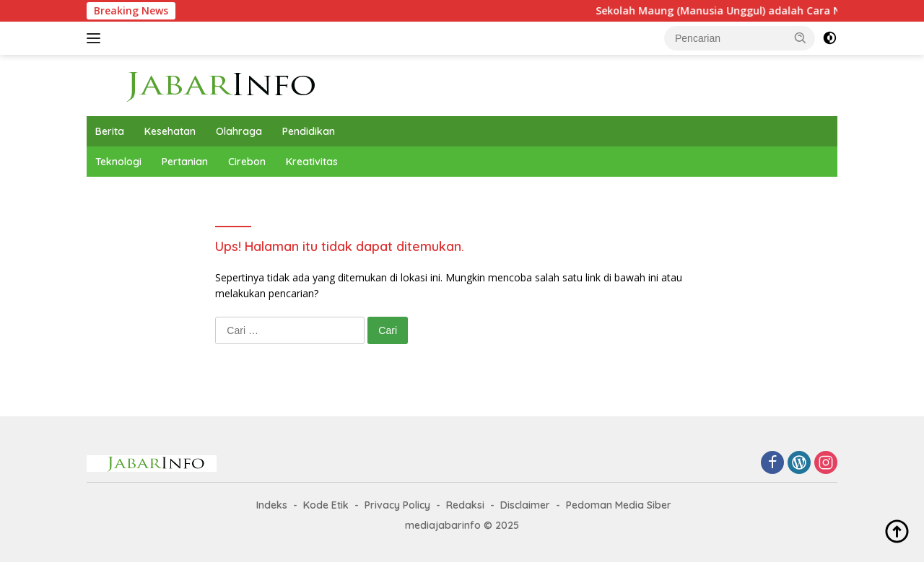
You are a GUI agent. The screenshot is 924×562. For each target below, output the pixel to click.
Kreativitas (312, 162)
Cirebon (247, 162)
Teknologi (118, 162)
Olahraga (239, 131)
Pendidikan (309, 131)
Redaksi (465, 505)
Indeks (272, 505)
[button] (801, 38)
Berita (110, 131)
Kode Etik (326, 505)
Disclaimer (525, 505)
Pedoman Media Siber (619, 505)
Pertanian (185, 162)
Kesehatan (170, 131)
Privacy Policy (397, 505)
